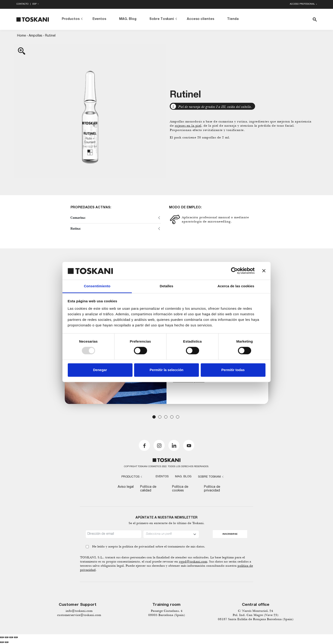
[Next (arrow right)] (6, 642)
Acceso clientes (200, 19)
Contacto (22, 4)
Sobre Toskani (162, 19)
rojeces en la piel (188, 126)
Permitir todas (233, 370)
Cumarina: (78, 218)
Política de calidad (148, 489)
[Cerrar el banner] (264, 271)
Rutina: (76, 229)
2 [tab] (160, 417)
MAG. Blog (128, 19)
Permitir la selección (166, 370)
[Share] (6, 637)
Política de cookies (180, 489)
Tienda (233, 19)
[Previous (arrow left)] (2, 642)
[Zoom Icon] (90, 111)
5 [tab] (178, 417)
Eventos (99, 19)
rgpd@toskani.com (193, 561)
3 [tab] (166, 417)
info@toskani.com (79, 611)
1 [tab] (154, 417)
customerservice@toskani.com (79, 615)
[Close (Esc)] (2, 637)
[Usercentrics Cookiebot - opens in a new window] (234, 271)
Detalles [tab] (166, 286)
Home (22, 36)
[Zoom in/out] (16, 637)
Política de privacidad (212, 489)
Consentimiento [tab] (97, 286)
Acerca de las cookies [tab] (236, 286)
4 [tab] (172, 417)
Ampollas (35, 36)
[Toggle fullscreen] (11, 637)
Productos (71, 19)
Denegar (100, 370)
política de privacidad (138, 546)
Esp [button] (35, 4)
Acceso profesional (303, 4)
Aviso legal (126, 487)
